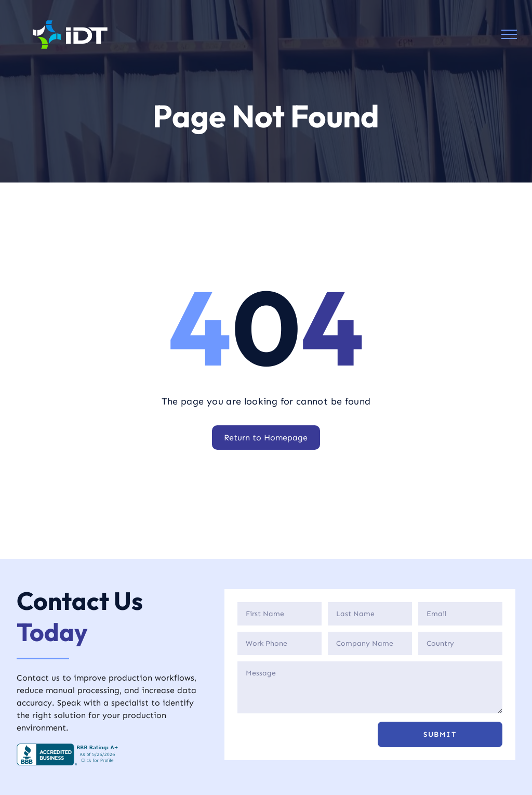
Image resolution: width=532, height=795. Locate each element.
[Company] (370, 643)
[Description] (370, 687)
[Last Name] (370, 614)
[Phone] (280, 643)
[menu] (509, 34)
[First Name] (280, 614)
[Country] (460, 643)
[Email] (460, 614)
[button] (440, 734)
